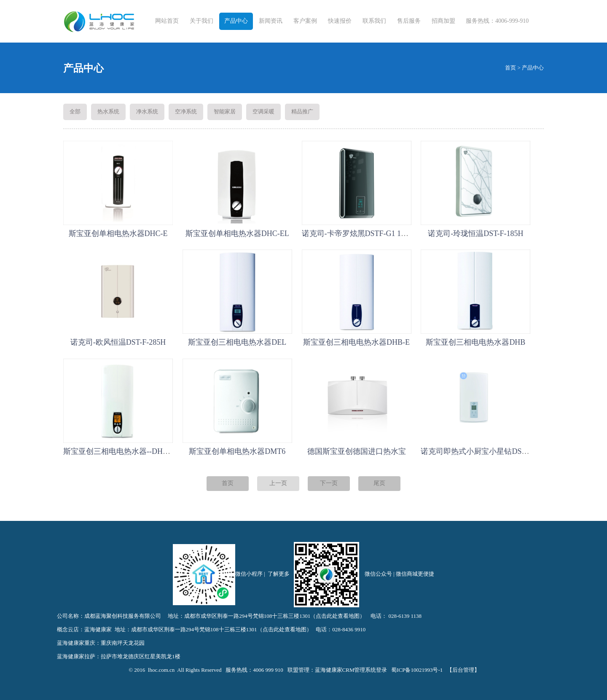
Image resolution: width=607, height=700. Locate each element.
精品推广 (302, 111)
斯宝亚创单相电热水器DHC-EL (237, 233)
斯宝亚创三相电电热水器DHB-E (356, 342)
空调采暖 (263, 111)
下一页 (329, 483)
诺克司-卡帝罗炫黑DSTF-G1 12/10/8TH (366, 233)
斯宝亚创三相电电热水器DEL (237, 342)
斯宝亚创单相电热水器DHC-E (118, 233)
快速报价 (340, 21)
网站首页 (167, 21)
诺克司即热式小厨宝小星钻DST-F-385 (483, 451)
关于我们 (201, 21)
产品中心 (236, 21)
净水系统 (147, 111)
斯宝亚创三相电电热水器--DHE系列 (123, 451)
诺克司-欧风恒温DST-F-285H (118, 342)
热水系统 (108, 111)
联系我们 (374, 21)
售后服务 (409, 21)
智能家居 (225, 111)
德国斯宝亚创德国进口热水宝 (357, 451)
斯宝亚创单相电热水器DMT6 (237, 451)
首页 (510, 68)
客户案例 (305, 21)
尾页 (379, 483)
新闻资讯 (271, 21)
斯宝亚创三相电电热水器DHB (475, 342)
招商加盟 (443, 21)
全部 (75, 111)
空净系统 (186, 111)
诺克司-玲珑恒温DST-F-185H (475, 233)
